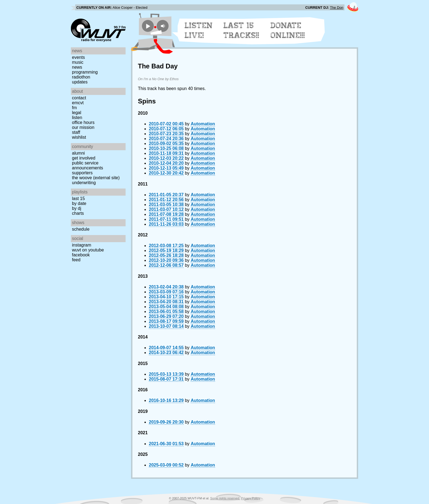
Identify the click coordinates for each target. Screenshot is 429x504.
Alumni (78, 153)
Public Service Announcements (88, 165)
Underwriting (84, 183)
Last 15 (78, 199)
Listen (77, 118)
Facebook (81, 255)
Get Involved (84, 158)
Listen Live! (199, 30)
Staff (76, 132)
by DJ (77, 208)
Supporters (82, 173)
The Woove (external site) (96, 178)
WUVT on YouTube (88, 250)
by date (79, 203)
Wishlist (79, 137)
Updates (80, 82)
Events (78, 57)
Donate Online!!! (288, 30)
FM (74, 108)
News (77, 67)
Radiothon (81, 77)
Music (78, 62)
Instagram (82, 245)
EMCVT (78, 103)
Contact (79, 98)
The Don (337, 8)
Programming (85, 72)
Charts (78, 213)
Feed (76, 260)
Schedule (81, 229)
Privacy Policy (251, 498)
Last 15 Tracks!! (241, 30)
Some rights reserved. (225, 498)
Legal (77, 113)
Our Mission (83, 127)
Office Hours (83, 122)
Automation (203, 124)
